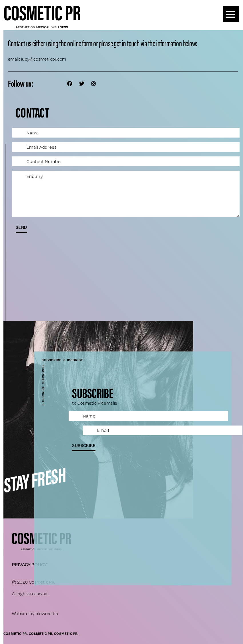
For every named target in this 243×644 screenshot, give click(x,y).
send (21, 227)
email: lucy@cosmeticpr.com (37, 59)
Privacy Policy (29, 564)
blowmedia (47, 614)
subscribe (84, 445)
